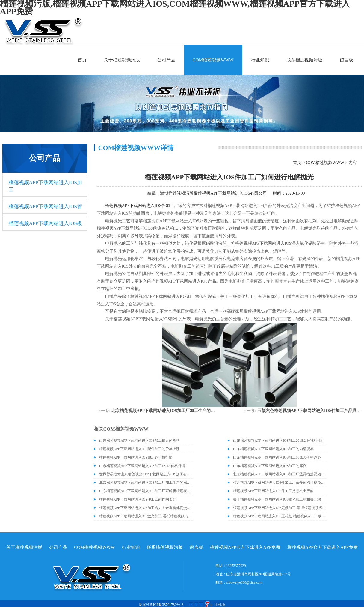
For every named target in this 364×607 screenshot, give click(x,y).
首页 (82, 60)
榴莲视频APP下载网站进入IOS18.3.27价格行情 (136, 457)
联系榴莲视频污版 (304, 60)
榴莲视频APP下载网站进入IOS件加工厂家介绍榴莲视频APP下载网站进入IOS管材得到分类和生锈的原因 (280, 483)
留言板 (346, 60)
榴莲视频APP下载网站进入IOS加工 (46, 186)
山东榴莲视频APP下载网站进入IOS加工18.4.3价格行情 (142, 466)
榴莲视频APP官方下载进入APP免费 (245, 547)
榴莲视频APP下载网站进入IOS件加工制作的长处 (138, 499)
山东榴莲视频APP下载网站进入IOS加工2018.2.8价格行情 (278, 441)
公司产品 (166, 60)
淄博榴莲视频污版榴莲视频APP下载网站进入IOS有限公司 (213, 193)
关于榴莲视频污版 (122, 60)
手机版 (220, 605)
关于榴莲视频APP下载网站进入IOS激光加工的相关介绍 (277, 499)
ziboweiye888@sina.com (244, 582)
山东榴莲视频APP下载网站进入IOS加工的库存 (270, 466)
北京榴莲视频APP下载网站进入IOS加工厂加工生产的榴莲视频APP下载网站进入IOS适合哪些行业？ (204, 411)
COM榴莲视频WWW (213, 60)
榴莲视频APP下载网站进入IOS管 (46, 206)
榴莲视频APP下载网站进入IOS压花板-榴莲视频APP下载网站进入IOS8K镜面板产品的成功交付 (280, 516)
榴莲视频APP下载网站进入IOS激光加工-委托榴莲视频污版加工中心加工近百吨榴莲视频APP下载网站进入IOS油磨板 (146, 516)
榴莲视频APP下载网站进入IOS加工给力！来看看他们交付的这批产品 (146, 508)
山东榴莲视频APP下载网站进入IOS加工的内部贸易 (273, 449)
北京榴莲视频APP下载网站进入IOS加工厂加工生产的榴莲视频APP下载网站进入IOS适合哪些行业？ (146, 483)
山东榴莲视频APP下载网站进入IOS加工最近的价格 (139, 441)
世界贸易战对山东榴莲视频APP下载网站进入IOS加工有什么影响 (146, 474)
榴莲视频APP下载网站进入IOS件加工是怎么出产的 (273, 491)
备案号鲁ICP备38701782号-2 (161, 605)
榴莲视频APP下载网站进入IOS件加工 (140, 206)
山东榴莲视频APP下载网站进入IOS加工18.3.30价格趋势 (277, 457)
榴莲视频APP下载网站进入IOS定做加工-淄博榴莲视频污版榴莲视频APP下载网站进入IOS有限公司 (280, 508)
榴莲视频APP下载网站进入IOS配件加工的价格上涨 (139, 449)
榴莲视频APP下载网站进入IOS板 (46, 223)
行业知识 (260, 60)
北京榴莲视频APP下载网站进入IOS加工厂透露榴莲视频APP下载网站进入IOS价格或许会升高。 (280, 474)
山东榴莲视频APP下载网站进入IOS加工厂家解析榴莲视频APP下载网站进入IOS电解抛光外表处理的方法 (146, 491)
